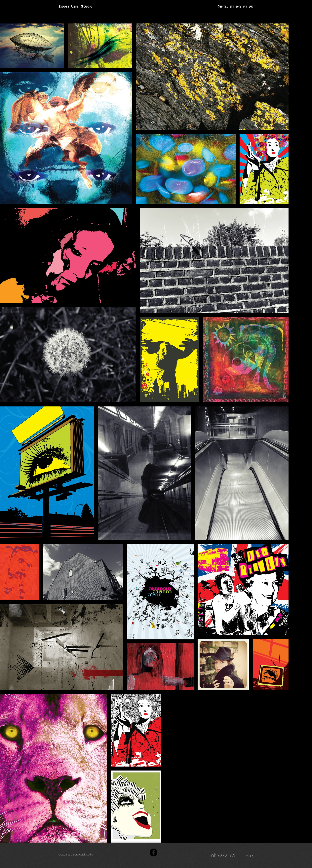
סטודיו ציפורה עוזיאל (236, 7)
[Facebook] (154, 852)
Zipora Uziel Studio (76, 7)
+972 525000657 (235, 856)
